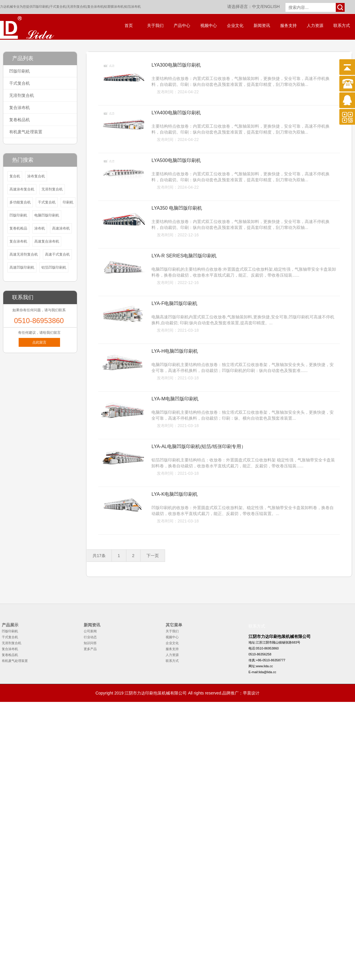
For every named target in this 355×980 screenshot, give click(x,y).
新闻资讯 (262, 26)
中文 (256, 7)
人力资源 (315, 26)
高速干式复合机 (57, 254)
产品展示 (10, 625)
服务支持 (288, 26)
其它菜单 (174, 625)
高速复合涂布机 (47, 241)
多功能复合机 (20, 202)
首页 (129, 26)
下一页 (153, 556)
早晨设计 (251, 693)
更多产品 (90, 649)
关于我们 (155, 26)
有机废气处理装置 (26, 132)
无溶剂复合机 (77, 7)
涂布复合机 (36, 176)
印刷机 (68, 202)
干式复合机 (58, 7)
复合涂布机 (95, 7)
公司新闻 (90, 631)
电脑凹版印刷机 (47, 215)
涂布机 (40, 228)
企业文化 (235, 26)
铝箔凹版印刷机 (54, 267)
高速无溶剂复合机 (24, 254)
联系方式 (342, 26)
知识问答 (90, 643)
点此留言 (39, 342)
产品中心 (182, 26)
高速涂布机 (61, 228)
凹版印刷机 (41, 7)
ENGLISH (271, 7)
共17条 (99, 556)
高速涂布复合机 (22, 189)
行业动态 (90, 637)
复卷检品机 (20, 120)
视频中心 (209, 26)
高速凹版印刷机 (22, 267)
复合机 (15, 176)
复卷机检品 (18, 228)
